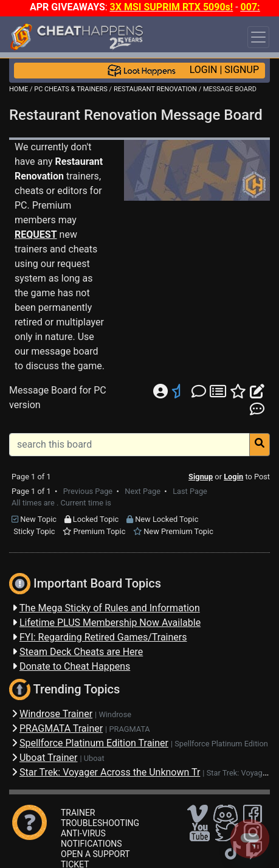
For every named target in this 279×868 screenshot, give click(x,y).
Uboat (94, 758)
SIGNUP (242, 70)
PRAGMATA (129, 729)
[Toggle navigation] (258, 37)
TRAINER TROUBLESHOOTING (100, 818)
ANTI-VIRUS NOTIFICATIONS (91, 838)
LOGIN (204, 70)
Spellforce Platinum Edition (221, 744)
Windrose (115, 714)
